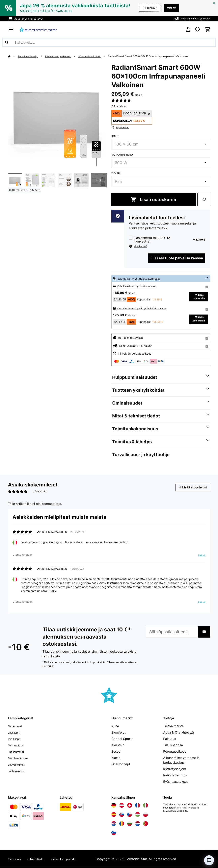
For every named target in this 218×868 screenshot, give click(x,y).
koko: (115, 136)
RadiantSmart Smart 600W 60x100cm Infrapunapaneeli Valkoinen (162, 56)
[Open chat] (209, 860)
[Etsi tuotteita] (109, 42)
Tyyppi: (116, 173)
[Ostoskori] (207, 30)
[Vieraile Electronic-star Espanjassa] (114, 815)
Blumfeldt (119, 733)
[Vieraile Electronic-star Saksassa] (114, 806)
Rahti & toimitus (175, 776)
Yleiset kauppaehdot (73, 859)
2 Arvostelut (119, 106)
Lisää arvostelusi (190, 487)
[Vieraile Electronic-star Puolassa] (146, 815)
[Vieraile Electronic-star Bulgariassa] (130, 824)
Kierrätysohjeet (175, 769)
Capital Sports (122, 739)
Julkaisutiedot (41, 859)
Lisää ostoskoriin (154, 199)
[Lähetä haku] (7, 42)
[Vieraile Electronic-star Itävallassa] (122, 806)
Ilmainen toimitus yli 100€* (193, 19)
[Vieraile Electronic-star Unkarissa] (138, 815)
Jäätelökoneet (19, 771)
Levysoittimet (18, 764)
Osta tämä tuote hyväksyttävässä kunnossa (146, 308)
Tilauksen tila (173, 745)
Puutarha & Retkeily (30, 56)
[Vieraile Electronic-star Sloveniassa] (114, 833)
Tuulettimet (16, 726)
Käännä (201, 555)
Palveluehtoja (171, 811)
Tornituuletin (17, 745)
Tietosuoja (16, 859)
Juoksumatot (18, 752)
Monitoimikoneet (21, 758)
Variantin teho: (123, 155)
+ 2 (99, 180)
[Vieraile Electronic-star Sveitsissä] (130, 806)
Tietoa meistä (173, 726)
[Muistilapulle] (204, 199)
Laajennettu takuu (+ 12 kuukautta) (152, 240)
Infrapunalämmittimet (101, 56)
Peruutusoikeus (175, 752)
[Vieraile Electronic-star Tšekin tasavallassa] (130, 815)
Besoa (116, 752)
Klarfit (116, 758)
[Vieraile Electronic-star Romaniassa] (122, 824)
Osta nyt (170, 8)
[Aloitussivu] (13, 56)
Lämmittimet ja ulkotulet (65, 56)
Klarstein (118, 745)
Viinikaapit (16, 739)
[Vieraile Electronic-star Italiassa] (146, 806)
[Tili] (188, 30)
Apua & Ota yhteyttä (178, 733)
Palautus (170, 739)
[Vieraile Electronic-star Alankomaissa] (138, 824)
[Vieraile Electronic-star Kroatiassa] (114, 824)
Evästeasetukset (176, 782)
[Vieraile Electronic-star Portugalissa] (146, 824)
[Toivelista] (198, 30)
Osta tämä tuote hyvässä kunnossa (140, 286)
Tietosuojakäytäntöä (188, 808)
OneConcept (121, 764)
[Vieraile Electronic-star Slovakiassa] (122, 815)
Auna (115, 726)
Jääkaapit (15, 733)
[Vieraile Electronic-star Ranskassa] (138, 806)
